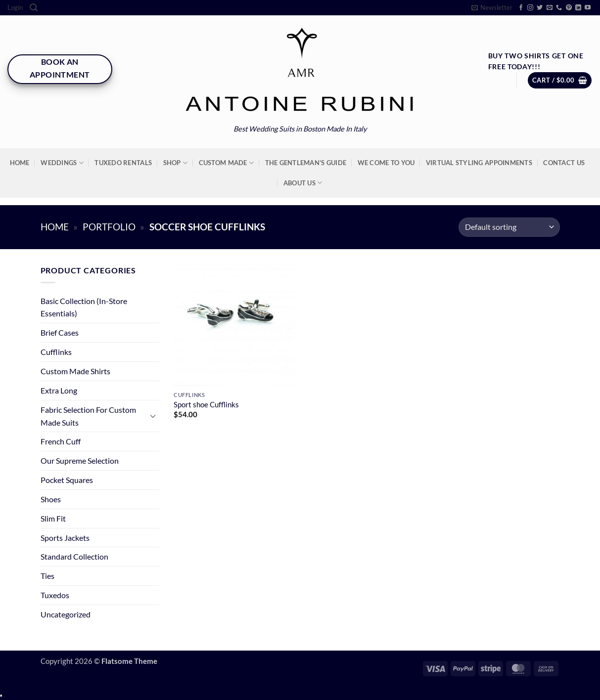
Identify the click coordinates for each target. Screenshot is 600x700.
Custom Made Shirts (75, 371)
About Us (303, 183)
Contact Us (564, 163)
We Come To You (386, 163)
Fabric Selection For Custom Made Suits (88, 416)
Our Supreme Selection (80, 460)
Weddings (62, 163)
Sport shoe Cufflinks (206, 405)
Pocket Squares (67, 480)
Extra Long (59, 390)
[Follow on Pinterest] (569, 8)
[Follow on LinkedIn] (578, 8)
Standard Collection (74, 556)
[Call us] (559, 8)
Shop (176, 163)
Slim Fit (53, 518)
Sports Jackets (65, 538)
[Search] (34, 8)
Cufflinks (56, 352)
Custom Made (226, 163)
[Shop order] (509, 227)
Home (20, 163)
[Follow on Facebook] (521, 8)
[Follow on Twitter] (540, 8)
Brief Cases (60, 332)
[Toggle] (153, 416)
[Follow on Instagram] (530, 8)
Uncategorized (66, 614)
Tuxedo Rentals (123, 163)
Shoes (51, 499)
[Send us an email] (550, 8)
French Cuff (61, 441)
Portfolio (109, 227)
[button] (15, 8)
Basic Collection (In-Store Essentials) (84, 307)
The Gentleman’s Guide (306, 163)
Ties (47, 576)
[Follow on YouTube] (588, 8)
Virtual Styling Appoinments (479, 163)
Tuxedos (55, 595)
